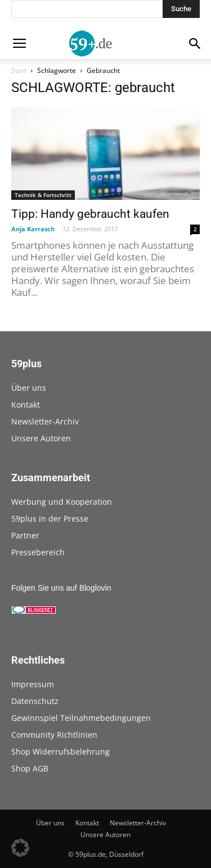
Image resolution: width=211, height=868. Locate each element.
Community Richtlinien (54, 735)
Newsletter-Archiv (45, 421)
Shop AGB (30, 768)
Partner (25, 535)
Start (19, 70)
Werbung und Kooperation (62, 502)
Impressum (33, 684)
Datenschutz (35, 701)
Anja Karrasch (33, 229)
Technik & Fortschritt (43, 195)
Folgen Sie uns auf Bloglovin (61, 588)
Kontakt (26, 405)
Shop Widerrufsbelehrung (60, 751)
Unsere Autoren (41, 438)
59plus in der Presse (50, 518)
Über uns (29, 388)
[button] (20, 848)
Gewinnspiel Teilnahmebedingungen (81, 718)
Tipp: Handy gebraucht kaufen (90, 214)
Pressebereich (38, 552)
